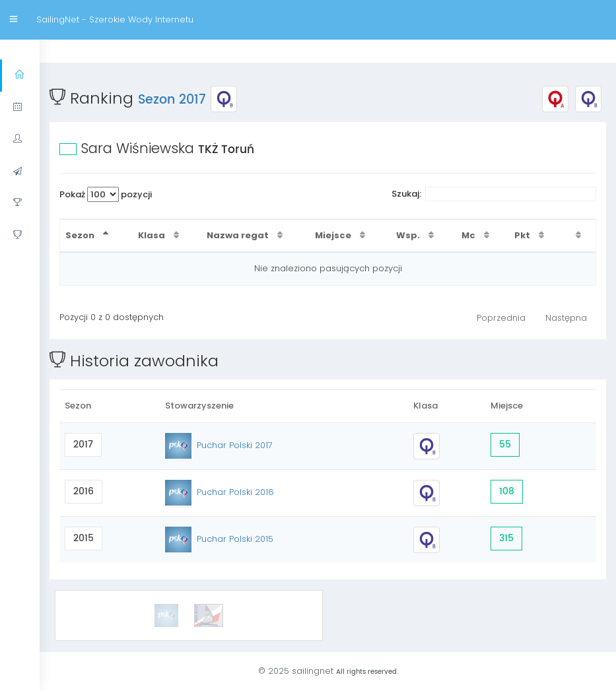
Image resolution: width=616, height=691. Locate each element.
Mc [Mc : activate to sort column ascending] (469, 235)
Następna (566, 318)
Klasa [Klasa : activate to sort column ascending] (153, 235)
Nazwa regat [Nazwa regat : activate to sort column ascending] (239, 235)
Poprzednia (501, 318)
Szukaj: (494, 194)
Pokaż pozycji (106, 194)
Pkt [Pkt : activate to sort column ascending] (523, 235)
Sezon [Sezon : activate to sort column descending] (81, 235)
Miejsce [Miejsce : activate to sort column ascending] (334, 235)
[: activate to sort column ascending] (580, 236)
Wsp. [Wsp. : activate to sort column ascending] (409, 235)
